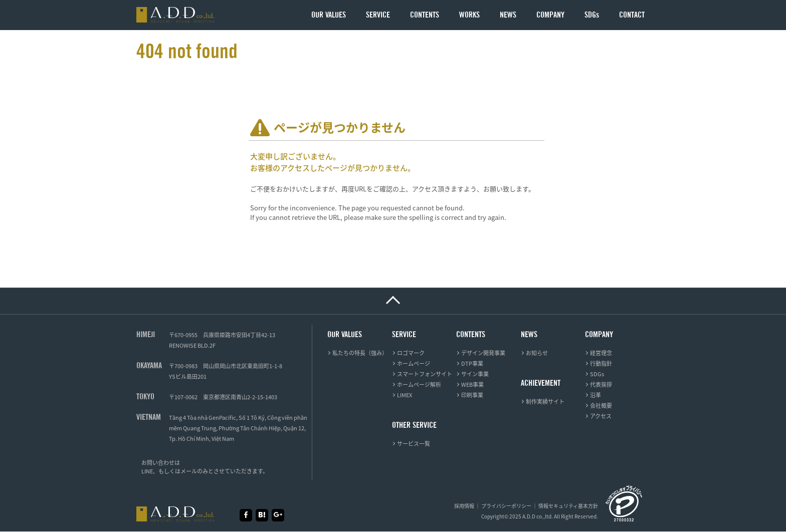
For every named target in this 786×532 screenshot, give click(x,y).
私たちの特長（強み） (360, 353)
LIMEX (405, 395)
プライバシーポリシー (506, 506)
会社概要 (601, 406)
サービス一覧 (414, 444)
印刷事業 (472, 395)
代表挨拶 (601, 384)
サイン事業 (475, 374)
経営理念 (601, 353)
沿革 (596, 395)
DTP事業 (472, 363)
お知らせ (537, 353)
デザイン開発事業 (483, 353)
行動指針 (601, 363)
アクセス (601, 416)
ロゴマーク (411, 353)
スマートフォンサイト (425, 374)
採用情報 (464, 506)
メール (189, 471)
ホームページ (414, 363)
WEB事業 (472, 384)
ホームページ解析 (419, 384)
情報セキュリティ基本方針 (568, 506)
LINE (147, 471)
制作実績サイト (545, 402)
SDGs (597, 374)
